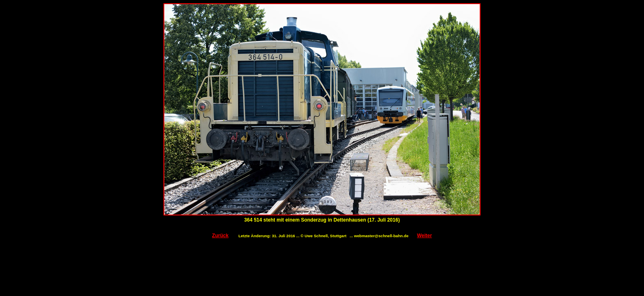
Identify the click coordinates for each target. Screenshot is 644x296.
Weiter (424, 236)
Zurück (220, 236)
